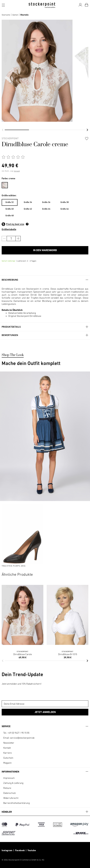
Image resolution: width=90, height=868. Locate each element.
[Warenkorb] (86, 5)
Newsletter (9, 743)
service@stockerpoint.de (22, 738)
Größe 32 (10, 202)
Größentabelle (9, 229)
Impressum (9, 778)
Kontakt (7, 748)
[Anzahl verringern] (4, 239)
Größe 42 (28, 209)
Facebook (20, 850)
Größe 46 (65, 209)
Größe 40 (10, 209)
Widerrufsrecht (11, 798)
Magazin (7, 763)
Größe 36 (46, 202)
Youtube (31, 850)
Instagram (7, 850)
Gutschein (8, 758)
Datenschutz (10, 793)
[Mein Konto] (80, 5)
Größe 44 (46, 209)
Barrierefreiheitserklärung (16, 803)
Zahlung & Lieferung (13, 783)
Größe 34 (28, 202)
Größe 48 (10, 216)
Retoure (7, 788)
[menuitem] (6, 185)
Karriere (7, 753)
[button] (3, 130)
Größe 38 (65, 202)
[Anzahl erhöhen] (18, 239)
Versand (17, 171)
